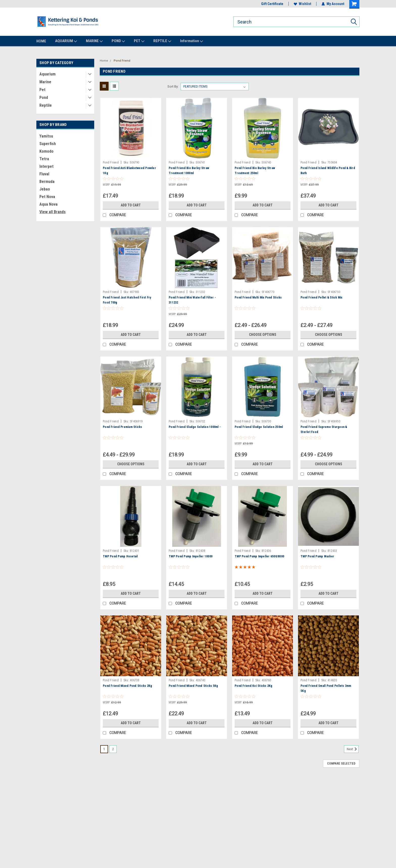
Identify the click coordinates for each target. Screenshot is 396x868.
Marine (45, 82)
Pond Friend (122, 61)
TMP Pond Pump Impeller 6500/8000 (259, 556)
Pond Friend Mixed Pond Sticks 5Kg (193, 686)
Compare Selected (341, 764)
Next (353, 749)
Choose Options (263, 335)
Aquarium (47, 74)
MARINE (94, 41)
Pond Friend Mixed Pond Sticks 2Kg (127, 686)
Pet (42, 90)
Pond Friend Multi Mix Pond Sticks (258, 297)
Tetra (44, 159)
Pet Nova (47, 197)
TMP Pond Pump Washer (317, 556)
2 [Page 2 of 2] (113, 749)
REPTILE (162, 41)
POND (118, 41)
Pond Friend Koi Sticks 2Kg (254, 686)
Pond (44, 98)
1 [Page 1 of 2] (104, 749)
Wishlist (302, 4)
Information (192, 41)
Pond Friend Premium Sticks (122, 427)
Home (104, 61)
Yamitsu (46, 136)
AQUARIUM (66, 41)
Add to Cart (131, 205)
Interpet (46, 166)
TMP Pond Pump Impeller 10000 (191, 556)
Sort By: (173, 86)
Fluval (44, 174)
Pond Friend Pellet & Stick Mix (321, 297)
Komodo (46, 151)
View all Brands (53, 212)
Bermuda (47, 182)
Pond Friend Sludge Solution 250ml (259, 427)
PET (139, 41)
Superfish (48, 144)
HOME (41, 41)
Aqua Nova (48, 204)
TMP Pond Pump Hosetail (120, 556)
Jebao (45, 189)
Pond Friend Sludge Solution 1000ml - (195, 427)
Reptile (46, 105)
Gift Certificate (272, 4)
